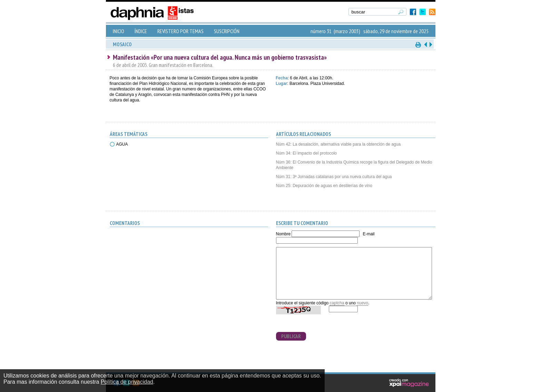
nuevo (362, 303)
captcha (337, 303)
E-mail (368, 234)
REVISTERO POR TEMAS (180, 31)
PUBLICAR (291, 336)
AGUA (122, 144)
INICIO (119, 31)
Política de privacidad (127, 382)
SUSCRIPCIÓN (227, 31)
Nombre (283, 234)
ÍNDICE (141, 31)
